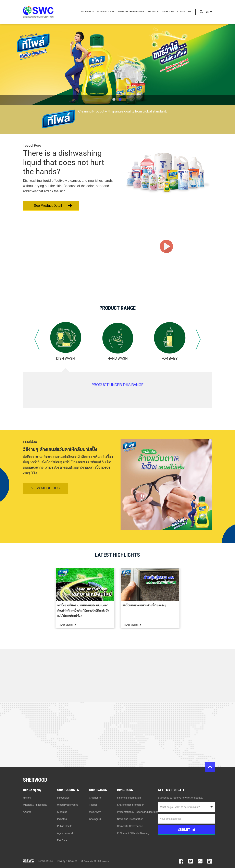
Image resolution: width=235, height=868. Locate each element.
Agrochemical (65, 833)
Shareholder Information (131, 805)
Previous (37, 339)
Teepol (93, 805)
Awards (27, 812)
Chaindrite (95, 798)
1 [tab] (114, 99)
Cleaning (62, 812)
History (27, 798)
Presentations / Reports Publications (138, 812)
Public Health (65, 826)
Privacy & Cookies (67, 861)
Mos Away (95, 812)
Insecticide (63, 798)
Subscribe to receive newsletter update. (180, 798)
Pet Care (62, 840)
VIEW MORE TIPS (45, 488)
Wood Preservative (68, 805)
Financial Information (129, 798)
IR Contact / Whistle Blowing (133, 833)
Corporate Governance (130, 826)
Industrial (62, 819)
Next (198, 339)
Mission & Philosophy (35, 805)
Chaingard (95, 819)
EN (208, 12)
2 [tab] (120, 99)
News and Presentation (130, 819)
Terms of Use (45, 861)
